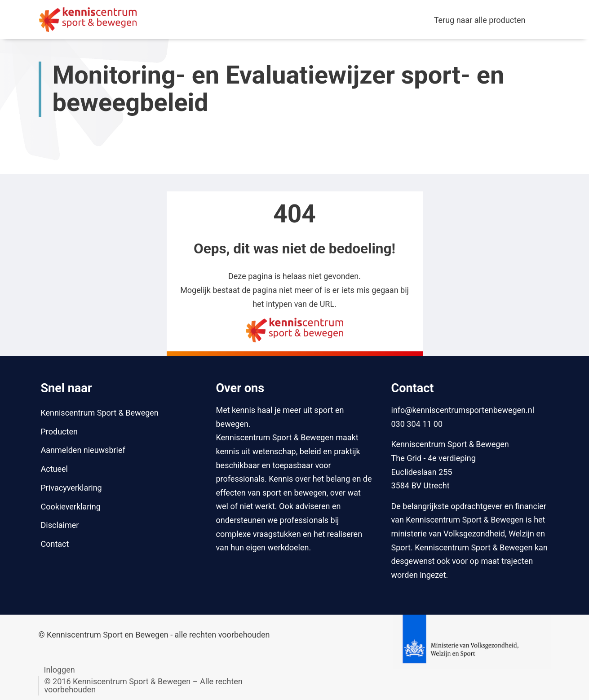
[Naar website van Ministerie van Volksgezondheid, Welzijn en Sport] (472, 640)
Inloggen (60, 670)
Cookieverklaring (71, 507)
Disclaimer (60, 525)
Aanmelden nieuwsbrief (83, 450)
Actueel (54, 469)
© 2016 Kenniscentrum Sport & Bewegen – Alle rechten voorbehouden (144, 685)
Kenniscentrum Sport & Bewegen (100, 413)
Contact (55, 544)
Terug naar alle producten (480, 20)
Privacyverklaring (71, 488)
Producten (59, 432)
